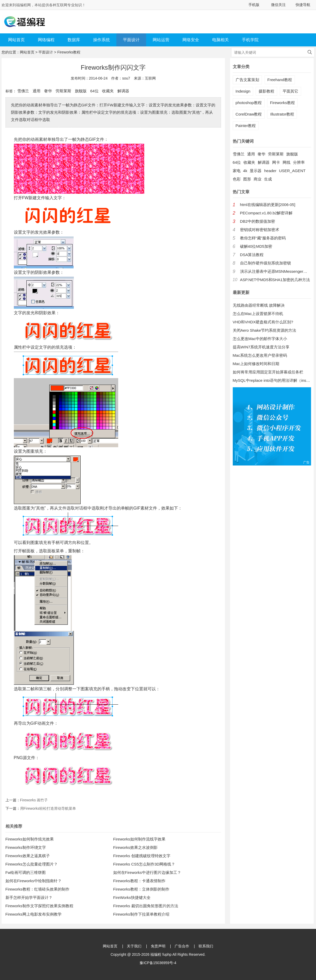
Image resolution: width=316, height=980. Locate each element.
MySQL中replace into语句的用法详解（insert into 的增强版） (272, 380)
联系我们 (206, 946)
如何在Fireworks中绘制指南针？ (34, 881)
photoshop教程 (249, 103)
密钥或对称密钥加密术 (260, 230)
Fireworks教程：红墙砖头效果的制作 (37, 889)
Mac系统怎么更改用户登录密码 (260, 355)
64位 (94, 91)
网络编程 (46, 40)
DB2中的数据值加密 (258, 221)
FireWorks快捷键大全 (132, 897)
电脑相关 (220, 40)
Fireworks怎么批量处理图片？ (32, 864)
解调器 (123, 91)
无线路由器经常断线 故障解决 (259, 305)
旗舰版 (81, 91)
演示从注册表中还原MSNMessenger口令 (276, 271)
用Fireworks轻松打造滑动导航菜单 (48, 808)
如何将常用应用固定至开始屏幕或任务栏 (268, 372)
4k (245, 171)
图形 (247, 179)
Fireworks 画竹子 (34, 800)
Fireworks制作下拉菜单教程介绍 (141, 914)
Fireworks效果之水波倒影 (135, 847)
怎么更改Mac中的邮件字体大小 (260, 339)
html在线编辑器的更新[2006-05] (268, 205)
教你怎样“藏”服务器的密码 (263, 238)
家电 (237, 171)
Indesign (243, 91)
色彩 (237, 179)
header (270, 171)
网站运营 (161, 40)
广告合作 (182, 946)
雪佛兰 (23, 91)
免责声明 (158, 946)
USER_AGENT (292, 171)
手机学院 (250, 40)
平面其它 (290, 91)
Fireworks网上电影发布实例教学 (34, 914)
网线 (287, 162)
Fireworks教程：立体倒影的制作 (141, 889)
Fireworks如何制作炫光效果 (30, 839)
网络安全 (191, 40)
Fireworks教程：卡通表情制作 (139, 881)
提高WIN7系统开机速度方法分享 (261, 347)
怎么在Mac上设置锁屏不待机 (258, 314)
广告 (306, 462)
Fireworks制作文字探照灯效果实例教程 (39, 906)
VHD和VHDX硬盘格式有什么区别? (263, 322)
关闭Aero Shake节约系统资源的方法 (264, 330)
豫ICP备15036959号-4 (158, 963)
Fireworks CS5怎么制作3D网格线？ (144, 864)
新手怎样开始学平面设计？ (29, 897)
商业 (258, 179)
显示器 (256, 171)
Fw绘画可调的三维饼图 (26, 872)
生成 (268, 179)
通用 (37, 91)
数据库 (74, 40)
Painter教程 (246, 126)
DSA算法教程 (252, 255)
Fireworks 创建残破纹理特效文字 (142, 856)
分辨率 (299, 162)
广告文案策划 (247, 80)
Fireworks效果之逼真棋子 (28, 856)
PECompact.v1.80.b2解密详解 (266, 213)
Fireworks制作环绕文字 (26, 847)
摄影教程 (266, 91)
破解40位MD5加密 (256, 246)
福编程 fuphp (161, 954)
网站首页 (16, 40)
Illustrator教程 (282, 114)
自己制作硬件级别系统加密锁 (266, 263)
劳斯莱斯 (63, 91)
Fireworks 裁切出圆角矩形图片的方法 (146, 906)
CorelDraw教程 (249, 114)
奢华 (48, 91)
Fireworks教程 (69, 52)
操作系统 (102, 40)
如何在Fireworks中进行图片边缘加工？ (147, 872)
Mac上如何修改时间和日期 (256, 364)
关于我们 (134, 946)
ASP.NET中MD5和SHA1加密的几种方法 (275, 280)
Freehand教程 (280, 80)
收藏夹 (108, 91)
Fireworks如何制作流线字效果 (139, 839)
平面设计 (131, 40)
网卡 (276, 162)
